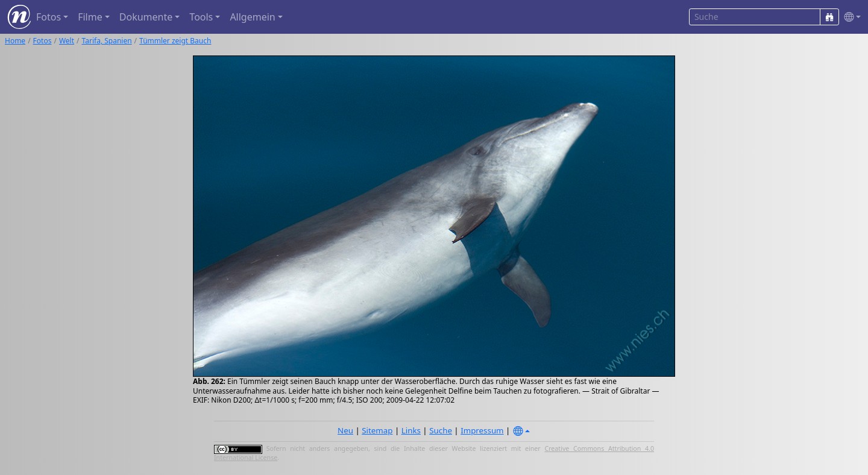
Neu (345, 430)
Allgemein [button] (252, 17)
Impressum (482, 430)
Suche (441, 430)
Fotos (42, 41)
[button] (850, 17)
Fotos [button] (49, 17)
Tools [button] (201, 17)
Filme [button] (90, 17)
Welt (67, 41)
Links (411, 430)
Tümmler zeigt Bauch (175, 41)
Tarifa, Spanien (107, 41)
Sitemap (377, 430)
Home (15, 41)
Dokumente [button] (146, 17)
